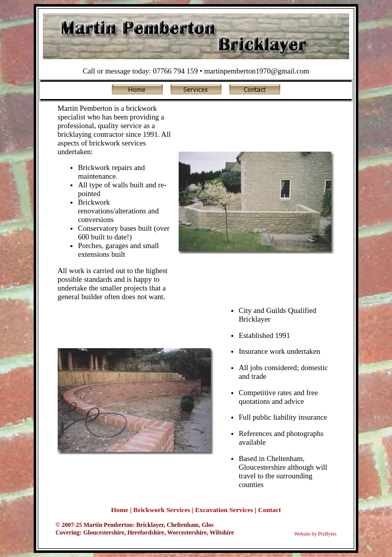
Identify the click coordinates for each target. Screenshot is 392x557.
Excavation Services (224, 510)
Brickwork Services (162, 510)
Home (119, 510)
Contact (269, 510)
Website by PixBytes (315, 534)
